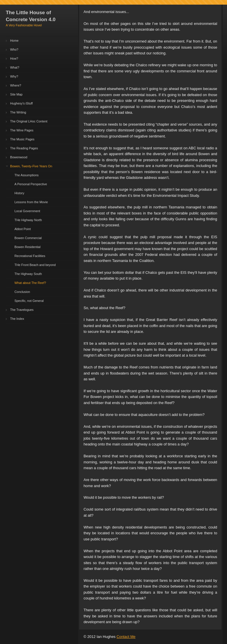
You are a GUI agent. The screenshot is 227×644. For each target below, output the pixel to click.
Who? (14, 49)
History (19, 193)
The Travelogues (22, 310)
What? (15, 67)
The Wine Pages (22, 130)
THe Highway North (28, 220)
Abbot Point (23, 229)
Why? (14, 76)
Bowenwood (19, 157)
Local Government (27, 211)
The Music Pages (22, 139)
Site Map (16, 94)
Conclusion (22, 292)
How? (14, 58)
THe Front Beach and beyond (35, 265)
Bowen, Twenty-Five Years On (31, 166)
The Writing (18, 112)
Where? (16, 85)
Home (14, 41)
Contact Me (126, 637)
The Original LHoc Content (29, 121)
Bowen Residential (27, 247)
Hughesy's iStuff (21, 103)
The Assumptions (26, 175)
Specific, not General (29, 301)
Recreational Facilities (30, 256)
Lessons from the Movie (31, 202)
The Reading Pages (24, 148)
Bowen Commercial (28, 238)
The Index (17, 319)
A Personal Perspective (31, 184)
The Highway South (28, 274)
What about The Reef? (30, 283)
